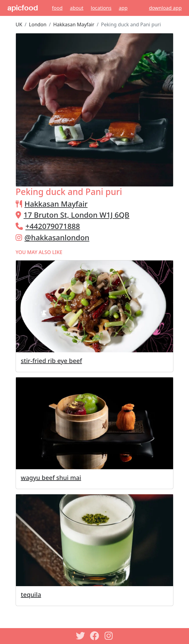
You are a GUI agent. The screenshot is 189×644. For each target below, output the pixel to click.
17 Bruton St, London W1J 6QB (76, 215)
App (123, 8)
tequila (31, 595)
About (77, 8)
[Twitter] (80, 636)
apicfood (23, 8)
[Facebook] (94, 636)
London (38, 24)
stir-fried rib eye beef (51, 361)
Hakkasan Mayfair (74, 24)
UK (19, 24)
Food (57, 8)
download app (165, 8)
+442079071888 (53, 226)
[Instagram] (109, 636)
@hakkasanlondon (57, 237)
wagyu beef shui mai (51, 478)
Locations (101, 8)
